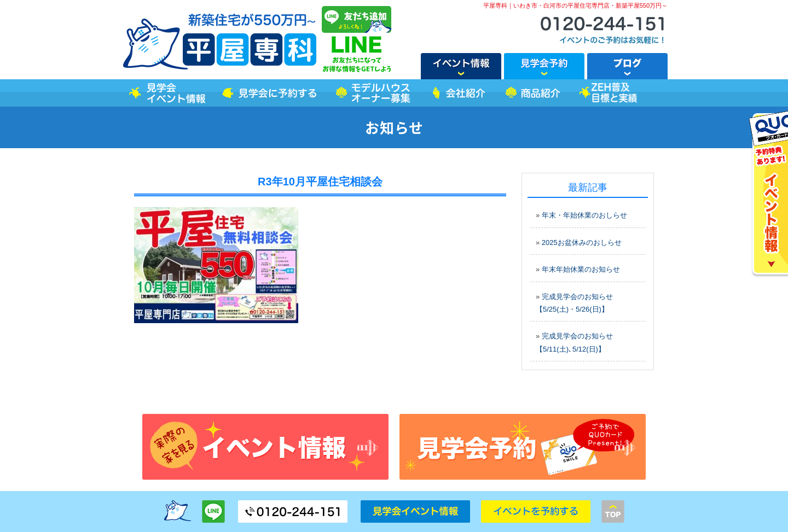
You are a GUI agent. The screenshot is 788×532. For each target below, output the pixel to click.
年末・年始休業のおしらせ (584, 215)
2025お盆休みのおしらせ (582, 242)
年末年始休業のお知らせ (581, 269)
